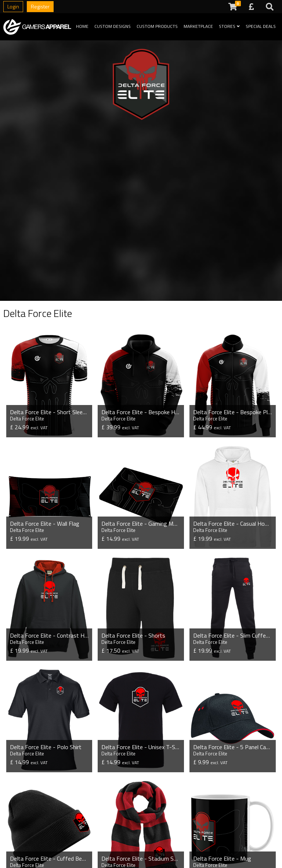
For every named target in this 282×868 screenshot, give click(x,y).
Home (82, 26)
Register (40, 6)
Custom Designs (113, 26)
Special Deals (261, 26)
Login (13, 6)
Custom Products (157, 26)
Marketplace (198, 26)
